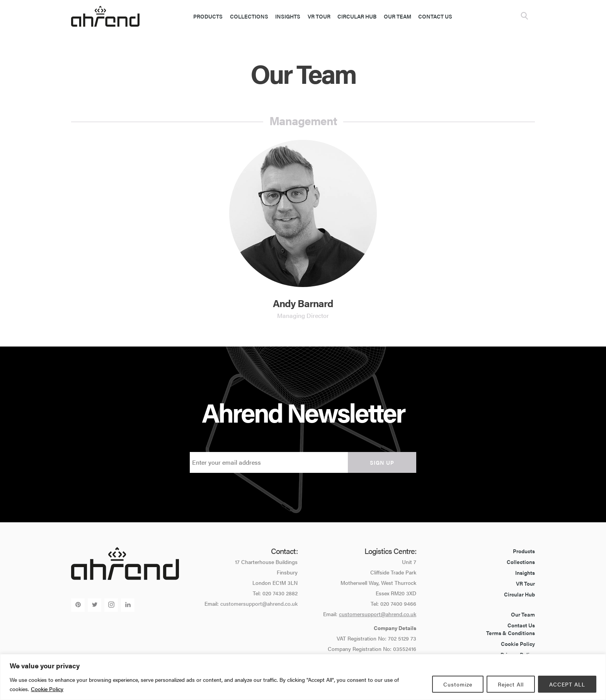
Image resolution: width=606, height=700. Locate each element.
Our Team (397, 16)
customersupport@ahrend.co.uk (259, 603)
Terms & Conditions (511, 633)
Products (208, 16)
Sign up (382, 462)
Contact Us (435, 16)
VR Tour (319, 16)
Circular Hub (357, 16)
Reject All (511, 684)
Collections (249, 16)
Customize (458, 684)
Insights (288, 16)
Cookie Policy (47, 689)
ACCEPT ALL (567, 684)
